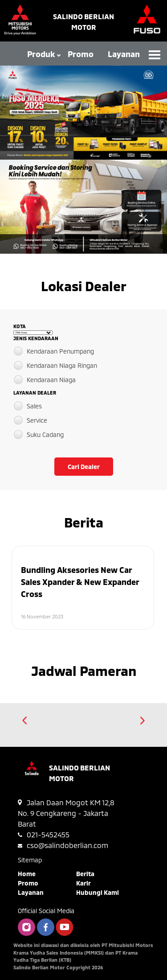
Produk (41, 54)
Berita (85, 874)
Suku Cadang (45, 434)
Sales (34, 406)
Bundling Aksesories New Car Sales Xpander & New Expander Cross (80, 582)
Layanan (124, 54)
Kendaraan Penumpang (60, 351)
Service (37, 420)
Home (27, 874)
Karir (83, 883)
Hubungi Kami (98, 892)
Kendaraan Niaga (51, 380)
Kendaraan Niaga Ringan (62, 365)
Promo (81, 54)
